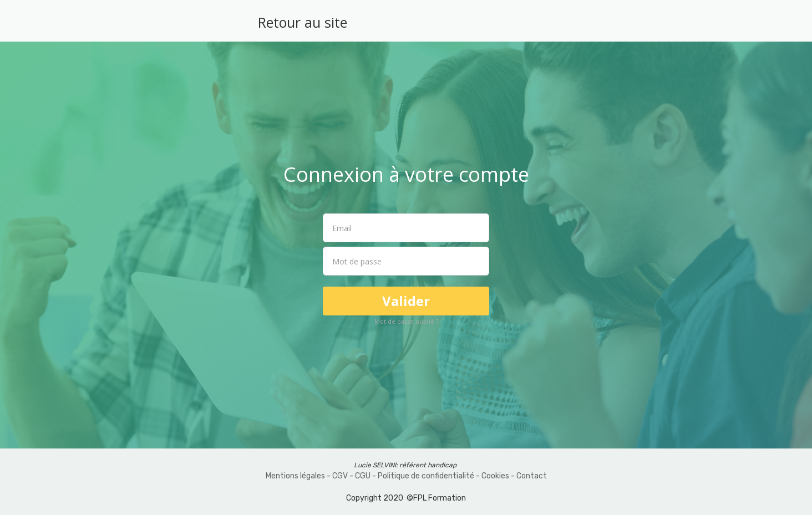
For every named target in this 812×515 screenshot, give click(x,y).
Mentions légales (295, 476)
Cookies (495, 476)
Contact (532, 476)
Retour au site (303, 22)
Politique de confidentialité (426, 476)
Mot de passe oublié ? (406, 321)
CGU (363, 476)
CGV (340, 476)
